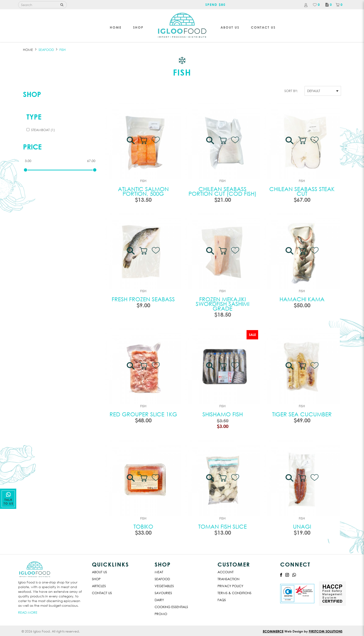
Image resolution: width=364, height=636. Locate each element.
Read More (28, 612)
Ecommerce (273, 631)
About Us (99, 572)
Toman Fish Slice (223, 526)
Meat (159, 572)
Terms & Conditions (234, 593)
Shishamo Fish (223, 414)
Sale (252, 335)
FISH (63, 50)
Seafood (162, 579)
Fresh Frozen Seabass (143, 299)
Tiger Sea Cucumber (302, 414)
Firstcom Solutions (326, 631)
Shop (32, 94)
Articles (99, 586)
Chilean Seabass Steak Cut (302, 191)
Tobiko (143, 526)
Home (28, 50)
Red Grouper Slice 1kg (143, 414)
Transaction (228, 579)
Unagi (302, 526)
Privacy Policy (230, 586)
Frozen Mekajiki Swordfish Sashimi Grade (223, 304)
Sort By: (291, 91)
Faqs (222, 600)
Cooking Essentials (171, 607)
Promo (161, 614)
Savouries (163, 593)
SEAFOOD (46, 50)
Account (226, 572)
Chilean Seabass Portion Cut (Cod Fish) (223, 191)
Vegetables (164, 586)
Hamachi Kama (302, 299)
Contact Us (102, 593)
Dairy (159, 600)
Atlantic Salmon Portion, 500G (143, 191)
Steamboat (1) (41, 130)
